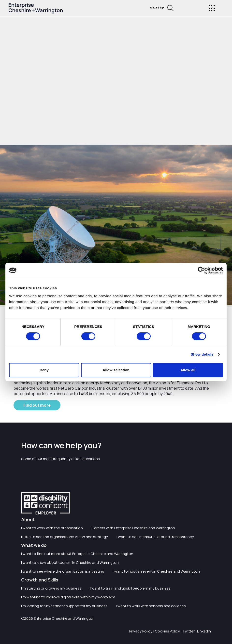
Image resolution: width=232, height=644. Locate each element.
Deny (44, 370)
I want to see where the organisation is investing (63, 571)
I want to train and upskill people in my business (130, 588)
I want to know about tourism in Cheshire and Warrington (70, 562)
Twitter (188, 631)
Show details (202, 354)
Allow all (188, 370)
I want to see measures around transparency (155, 537)
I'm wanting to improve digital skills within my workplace (68, 597)
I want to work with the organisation (52, 528)
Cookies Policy (167, 631)
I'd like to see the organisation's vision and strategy (65, 537)
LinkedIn (204, 631)
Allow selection (116, 370)
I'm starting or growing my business (51, 588)
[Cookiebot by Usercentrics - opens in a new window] (201, 270)
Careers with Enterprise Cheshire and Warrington (133, 528)
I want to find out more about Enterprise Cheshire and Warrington (77, 554)
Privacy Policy (141, 631)
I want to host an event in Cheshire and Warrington (156, 571)
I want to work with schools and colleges (151, 606)
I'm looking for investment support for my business (64, 606)
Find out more (37, 405)
